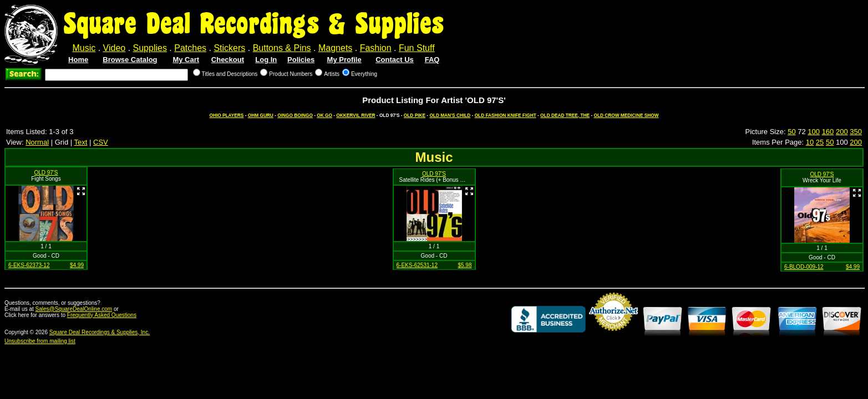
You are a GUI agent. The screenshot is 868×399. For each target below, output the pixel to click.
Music (84, 48)
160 (828, 132)
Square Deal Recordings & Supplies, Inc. (100, 332)
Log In (266, 60)
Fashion (376, 48)
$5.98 (465, 265)
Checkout (228, 60)
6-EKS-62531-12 (417, 265)
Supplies (150, 48)
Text (81, 142)
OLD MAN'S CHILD (450, 115)
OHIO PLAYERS (226, 115)
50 (791, 132)
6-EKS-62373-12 (29, 265)
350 (856, 132)
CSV (101, 142)
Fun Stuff (417, 48)
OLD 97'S (46, 173)
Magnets (335, 48)
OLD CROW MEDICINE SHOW (626, 115)
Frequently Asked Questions (102, 315)
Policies (301, 60)
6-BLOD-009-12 (804, 267)
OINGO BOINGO (295, 115)
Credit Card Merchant (613, 335)
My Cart (186, 60)
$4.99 (77, 265)
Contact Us (395, 60)
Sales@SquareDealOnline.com (74, 309)
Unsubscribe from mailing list (40, 341)
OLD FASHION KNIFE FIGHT (506, 115)
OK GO (324, 115)
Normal (37, 142)
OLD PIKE (415, 115)
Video (115, 48)
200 (842, 132)
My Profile (344, 60)
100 (814, 132)
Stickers (229, 48)
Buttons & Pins (282, 48)
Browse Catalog (130, 60)
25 (820, 142)
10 (810, 142)
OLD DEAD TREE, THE (565, 115)
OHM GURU (261, 115)
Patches (190, 48)
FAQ (432, 60)
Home (78, 60)
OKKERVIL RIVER (356, 115)
